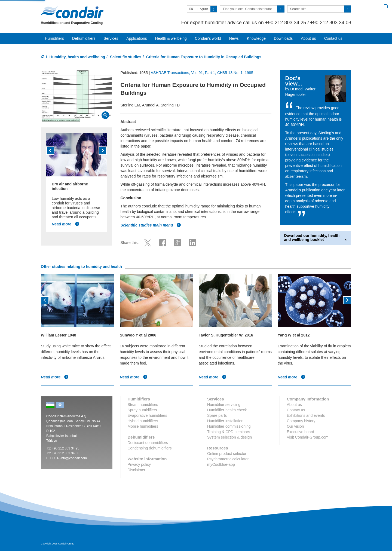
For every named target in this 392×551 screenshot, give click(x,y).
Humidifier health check (227, 410)
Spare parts (217, 415)
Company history (301, 421)
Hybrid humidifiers (143, 421)
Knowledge (256, 38)
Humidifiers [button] (54, 38)
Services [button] (111, 38)
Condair (72, 12)
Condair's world (208, 38)
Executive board (300, 432)
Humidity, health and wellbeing (77, 57)
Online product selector (227, 454)
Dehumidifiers (84, 38)
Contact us (333, 38)
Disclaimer (137, 470)
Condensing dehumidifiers (150, 448)
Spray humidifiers (142, 410)
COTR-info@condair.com (69, 458)
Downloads (283, 38)
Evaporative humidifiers (148, 415)
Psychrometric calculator (228, 459)
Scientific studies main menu (151, 225)
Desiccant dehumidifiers (148, 443)
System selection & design (229, 437)
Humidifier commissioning (229, 426)
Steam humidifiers (143, 405)
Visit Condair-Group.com (307, 437)
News (234, 38)
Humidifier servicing (224, 405)
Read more (66, 224)
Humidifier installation (225, 421)
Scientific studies (126, 57)
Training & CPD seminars (229, 432)
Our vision (295, 426)
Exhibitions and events (306, 415)
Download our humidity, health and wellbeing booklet (316, 238)
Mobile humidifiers (143, 426)
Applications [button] (137, 38)
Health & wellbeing (171, 38)
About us (308, 38)
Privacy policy (139, 464)
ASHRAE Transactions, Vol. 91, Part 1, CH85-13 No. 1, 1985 (202, 73)
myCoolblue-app (221, 464)
